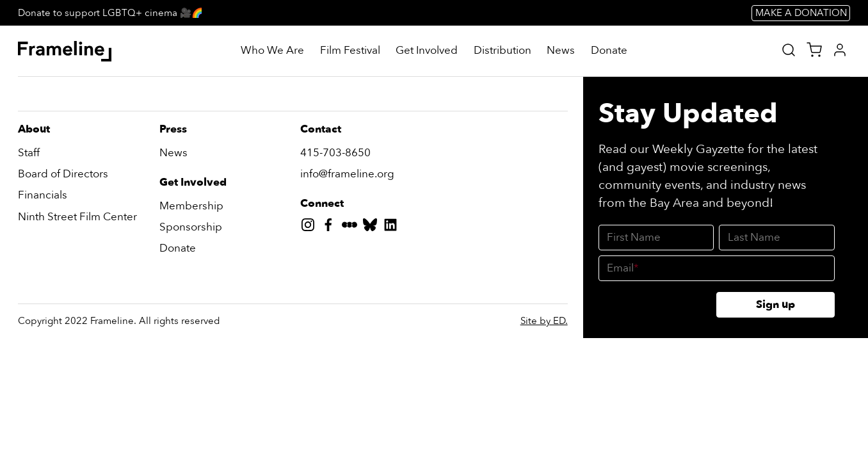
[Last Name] (776, 238)
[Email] (716, 268)
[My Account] (840, 50)
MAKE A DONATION (801, 13)
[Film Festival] (350, 51)
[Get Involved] (427, 51)
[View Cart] (814, 50)
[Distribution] (502, 51)
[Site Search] (789, 50)
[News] (561, 51)
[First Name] (656, 238)
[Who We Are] (272, 51)
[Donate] (609, 51)
